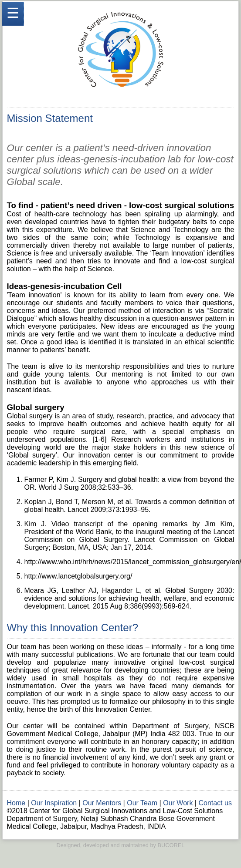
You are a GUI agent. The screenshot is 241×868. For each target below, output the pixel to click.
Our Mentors (102, 803)
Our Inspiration (54, 803)
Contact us (215, 803)
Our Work (178, 803)
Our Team (142, 803)
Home (16, 803)
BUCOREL (171, 845)
